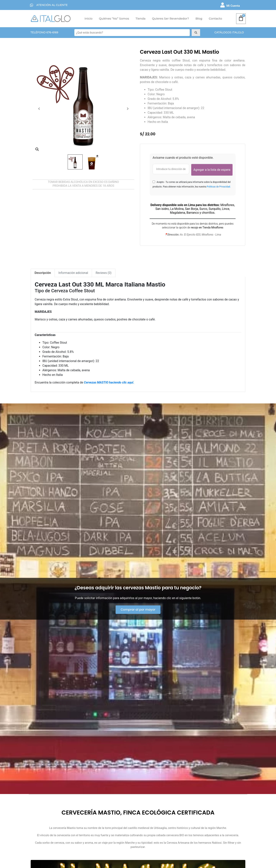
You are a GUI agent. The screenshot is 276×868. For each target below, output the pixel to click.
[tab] (43, 273)
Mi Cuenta (233, 6)
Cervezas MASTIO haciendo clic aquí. (109, 382)
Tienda (140, 18)
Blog (199, 18)
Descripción (43, 273)
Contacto (215, 18)
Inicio (88, 18)
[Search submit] (196, 33)
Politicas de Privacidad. (219, 187)
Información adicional (73, 273)
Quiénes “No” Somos (114, 18)
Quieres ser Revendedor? (170, 18)
